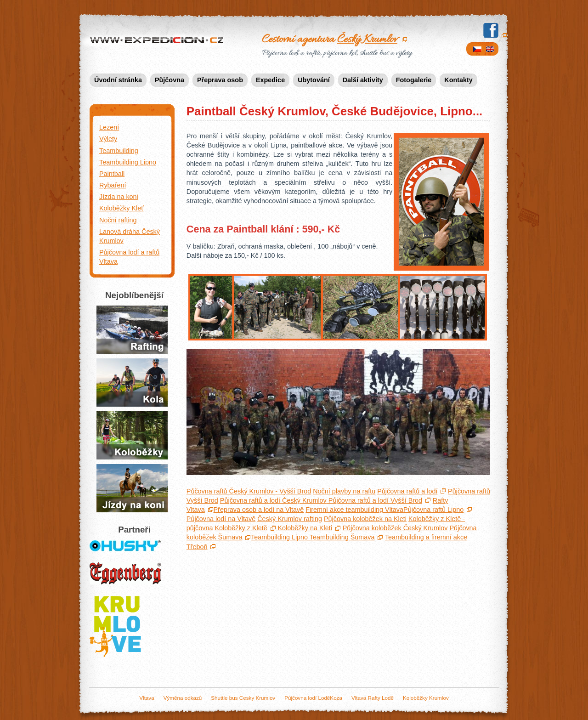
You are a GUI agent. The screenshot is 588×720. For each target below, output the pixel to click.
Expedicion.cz (158, 41)
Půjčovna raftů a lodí (132, 330)
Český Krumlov (367, 40)
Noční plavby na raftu (344, 491)
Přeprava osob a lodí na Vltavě (259, 510)
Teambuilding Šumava (341, 537)
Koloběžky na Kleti (304, 528)
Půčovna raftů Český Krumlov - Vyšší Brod (249, 491)
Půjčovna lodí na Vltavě (221, 519)
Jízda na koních (132, 488)
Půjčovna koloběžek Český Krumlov (395, 528)
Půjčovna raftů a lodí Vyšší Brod (374, 500)
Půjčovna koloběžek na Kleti (365, 519)
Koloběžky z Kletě (241, 528)
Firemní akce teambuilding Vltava (354, 510)
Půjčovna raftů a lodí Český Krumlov (273, 500)
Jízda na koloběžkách (132, 435)
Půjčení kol (132, 383)
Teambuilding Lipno (279, 537)
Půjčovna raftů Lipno (433, 510)
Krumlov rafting (290, 519)
